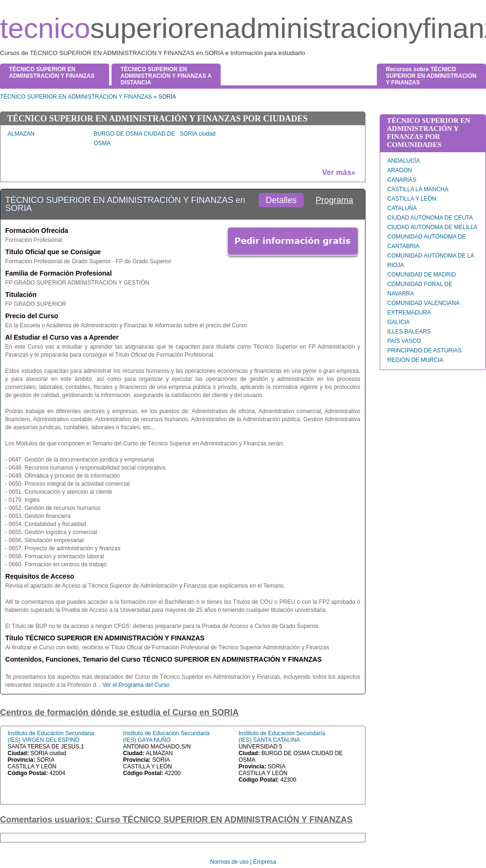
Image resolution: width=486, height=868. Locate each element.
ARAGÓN (400, 170)
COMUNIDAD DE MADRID (422, 275)
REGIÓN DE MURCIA (415, 360)
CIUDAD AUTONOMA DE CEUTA (430, 218)
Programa (334, 200)
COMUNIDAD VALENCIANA (423, 303)
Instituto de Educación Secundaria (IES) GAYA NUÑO (166, 737)
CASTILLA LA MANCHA (418, 189)
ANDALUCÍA (404, 161)
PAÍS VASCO (404, 341)
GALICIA (398, 322)
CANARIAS (402, 180)
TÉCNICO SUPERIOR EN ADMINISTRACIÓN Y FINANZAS (76, 97)
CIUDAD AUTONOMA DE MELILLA (432, 227)
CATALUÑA (402, 208)
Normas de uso (229, 862)
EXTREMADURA (409, 313)
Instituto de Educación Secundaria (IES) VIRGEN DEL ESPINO (51, 737)
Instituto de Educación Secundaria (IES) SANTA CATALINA (282, 737)
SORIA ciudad (198, 134)
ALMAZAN (21, 134)
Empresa (265, 862)
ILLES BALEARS (409, 332)
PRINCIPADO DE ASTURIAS (424, 351)
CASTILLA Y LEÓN (412, 199)
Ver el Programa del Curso (136, 685)
